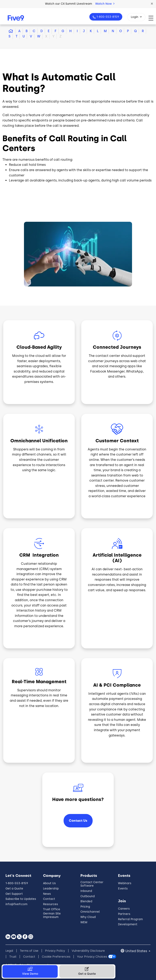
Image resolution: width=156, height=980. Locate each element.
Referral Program (130, 919)
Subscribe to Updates (21, 899)
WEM (84, 922)
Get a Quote (14, 889)
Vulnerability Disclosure (88, 951)
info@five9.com (16, 904)
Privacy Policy (55, 951)
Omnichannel (90, 912)
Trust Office (52, 909)
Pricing (85, 907)
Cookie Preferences (56, 957)
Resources (50, 904)
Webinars (125, 883)
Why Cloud (88, 917)
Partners (124, 914)
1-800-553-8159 (107, 17)
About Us (49, 883)
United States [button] (137, 951)
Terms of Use (29, 951)
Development (128, 924)
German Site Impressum (52, 915)
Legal (9, 951)
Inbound (86, 891)
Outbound (88, 896)
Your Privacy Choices (92, 957)
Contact (49, 899)
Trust (13, 957)
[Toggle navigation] (152, 18)
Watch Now (105, 4)
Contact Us (78, 821)
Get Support (14, 894)
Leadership (51, 889)
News (47, 894)
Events (123, 889)
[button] (152, 4)
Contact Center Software (92, 884)
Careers (124, 909)
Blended (86, 901)
